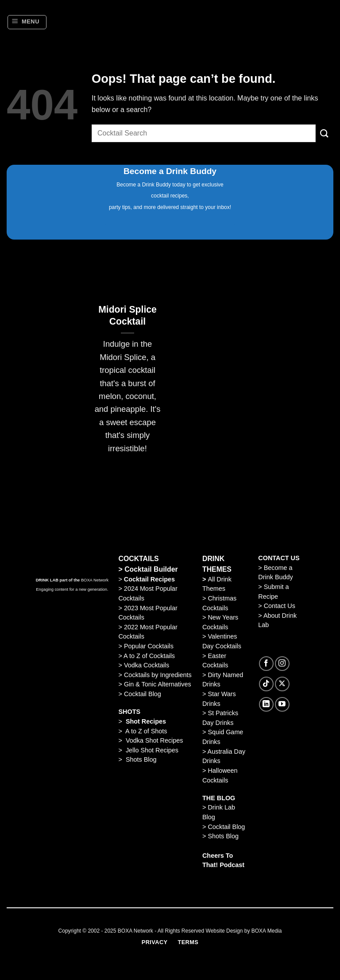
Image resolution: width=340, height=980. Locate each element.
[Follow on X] (282, 684)
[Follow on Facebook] (266, 664)
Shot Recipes (146, 721)
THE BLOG (219, 798)
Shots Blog (141, 759)
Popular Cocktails (149, 646)
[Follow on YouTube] (282, 704)
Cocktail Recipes (149, 579)
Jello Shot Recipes (152, 750)
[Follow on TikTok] (266, 684)
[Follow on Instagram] (282, 664)
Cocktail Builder (151, 569)
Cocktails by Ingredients (158, 675)
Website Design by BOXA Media (244, 931)
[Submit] (325, 133)
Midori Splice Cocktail (127, 316)
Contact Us (280, 606)
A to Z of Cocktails (149, 656)
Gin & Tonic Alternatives (158, 684)
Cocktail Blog (143, 694)
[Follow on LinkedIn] (266, 704)
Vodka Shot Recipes (155, 740)
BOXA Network (95, 580)
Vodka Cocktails (147, 665)
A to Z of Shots (146, 731)
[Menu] (27, 22)
